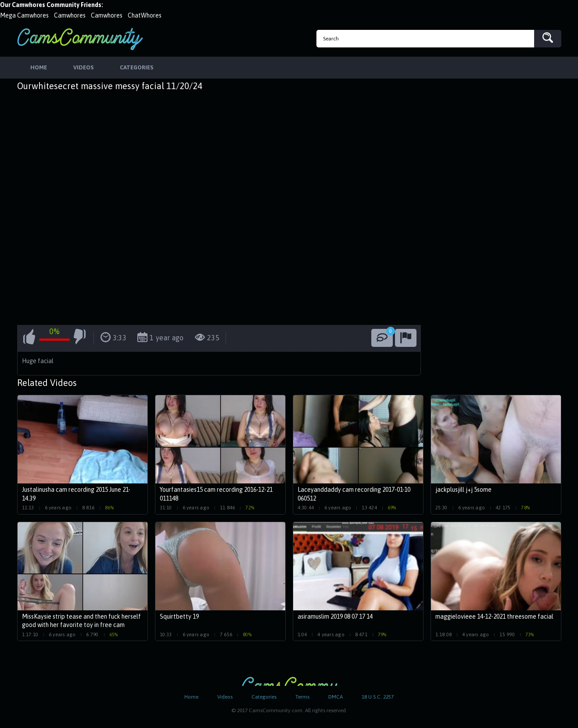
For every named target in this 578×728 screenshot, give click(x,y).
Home (191, 697)
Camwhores (70, 15)
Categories (264, 697)
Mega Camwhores (24, 15)
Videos (225, 697)
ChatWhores (145, 15)
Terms (302, 697)
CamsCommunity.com (80, 39)
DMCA (336, 697)
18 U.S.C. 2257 (378, 697)
